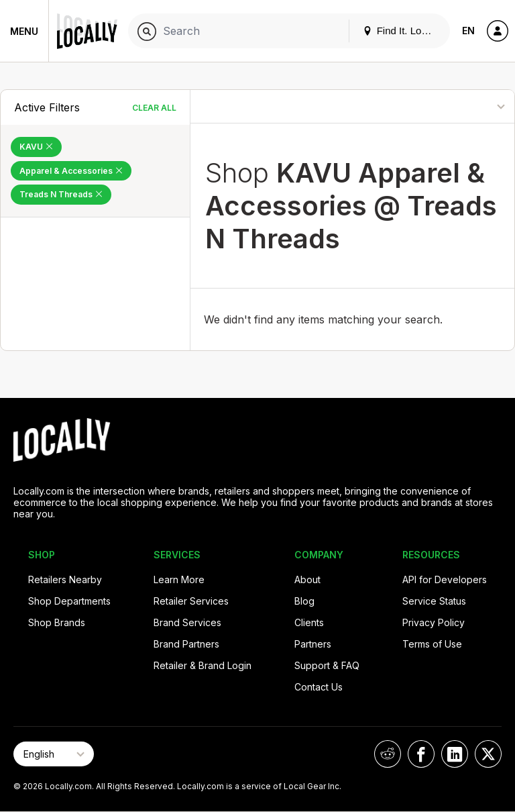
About (307, 579)
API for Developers (445, 579)
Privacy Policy (434, 622)
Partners (313, 644)
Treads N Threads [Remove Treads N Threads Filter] (61, 194)
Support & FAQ (327, 665)
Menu (24, 31)
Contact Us (319, 687)
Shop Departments (69, 601)
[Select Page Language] (54, 754)
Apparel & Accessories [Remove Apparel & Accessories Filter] (71, 171)
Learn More (179, 579)
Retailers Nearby (65, 579)
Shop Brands (57, 622)
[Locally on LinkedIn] (455, 754)
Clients (309, 622)
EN (468, 31)
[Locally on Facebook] (421, 754)
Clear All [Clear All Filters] (154, 108)
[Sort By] (458, 106)
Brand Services (187, 622)
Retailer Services (191, 601)
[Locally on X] (488, 754)
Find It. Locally (402, 31)
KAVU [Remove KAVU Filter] (36, 147)
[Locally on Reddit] (388, 754)
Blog (304, 601)
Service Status (434, 601)
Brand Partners (186, 644)
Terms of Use (432, 644)
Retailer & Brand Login (203, 665)
